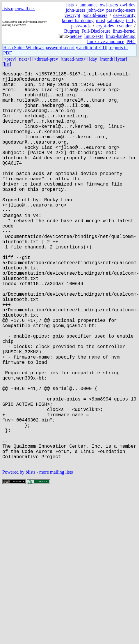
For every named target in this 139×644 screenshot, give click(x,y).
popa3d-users (95, 15)
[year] (122, 59)
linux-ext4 (94, 36)
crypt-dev (105, 26)
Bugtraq (72, 31)
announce (89, 5)
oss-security (124, 15)
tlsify (131, 21)
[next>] (24, 59)
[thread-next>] (74, 59)
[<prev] (9, 59)
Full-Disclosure (96, 31)
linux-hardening (121, 36)
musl (100, 21)
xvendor (124, 26)
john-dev (96, 10)
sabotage (115, 21)
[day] (94, 59)
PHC (131, 42)
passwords (81, 26)
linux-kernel (124, 31)
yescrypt (72, 15)
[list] (7, 64)
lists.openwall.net (19, 9)
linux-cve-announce (106, 42)
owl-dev (128, 5)
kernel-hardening (78, 21)
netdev (76, 36)
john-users (75, 10)
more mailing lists (56, 559)
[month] (107, 59)
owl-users (109, 5)
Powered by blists (19, 559)
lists (70, 5)
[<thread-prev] (46, 59)
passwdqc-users (121, 10)
